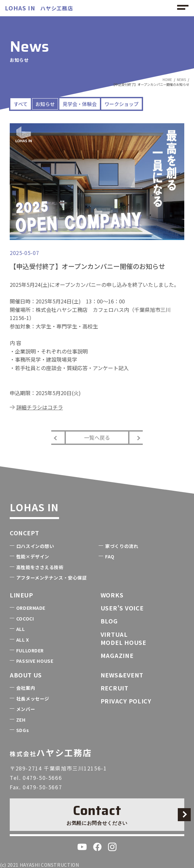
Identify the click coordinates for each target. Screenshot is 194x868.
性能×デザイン (33, 556)
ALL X (23, 640)
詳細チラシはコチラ (40, 407)
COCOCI (25, 619)
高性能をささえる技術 (40, 567)
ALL (21, 629)
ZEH (21, 720)
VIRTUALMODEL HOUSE (123, 638)
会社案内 (26, 688)
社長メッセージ (33, 699)
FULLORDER (30, 650)
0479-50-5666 (42, 778)
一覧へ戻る (97, 437)
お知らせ (45, 104)
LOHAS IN (34, 507)
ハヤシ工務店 (39, 8)
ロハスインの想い (35, 546)
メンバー (26, 709)
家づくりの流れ (122, 546)
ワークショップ (121, 104)
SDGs (23, 730)
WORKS (112, 595)
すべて (21, 104)
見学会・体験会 (80, 104)
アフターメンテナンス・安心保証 (51, 578)
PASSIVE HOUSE (35, 661)
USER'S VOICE (122, 608)
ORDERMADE (31, 608)
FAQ (110, 556)
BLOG (109, 621)
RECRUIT (115, 688)
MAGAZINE (117, 655)
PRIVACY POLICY (126, 701)
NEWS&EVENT (122, 675)
